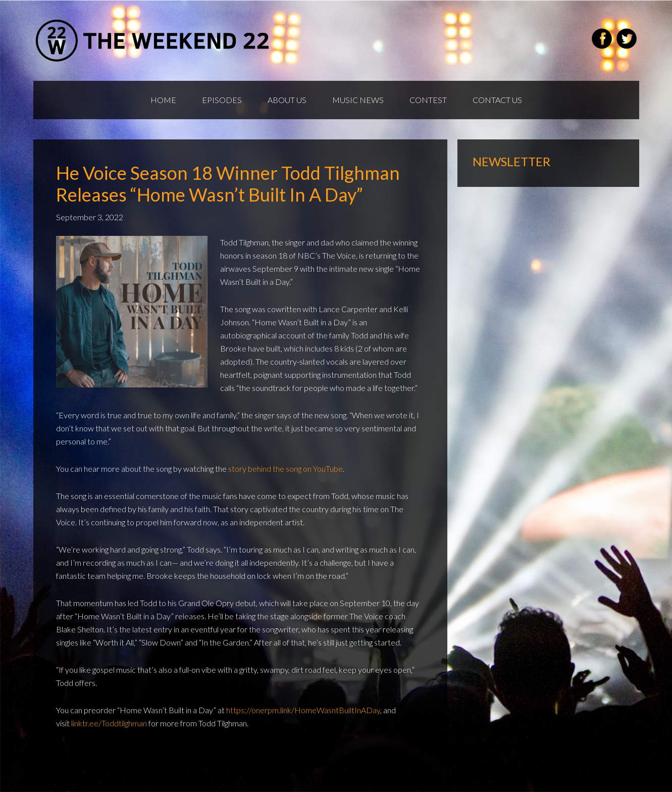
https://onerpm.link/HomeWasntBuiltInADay (303, 710)
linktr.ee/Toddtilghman (109, 723)
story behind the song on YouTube (286, 468)
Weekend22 (153, 40)
